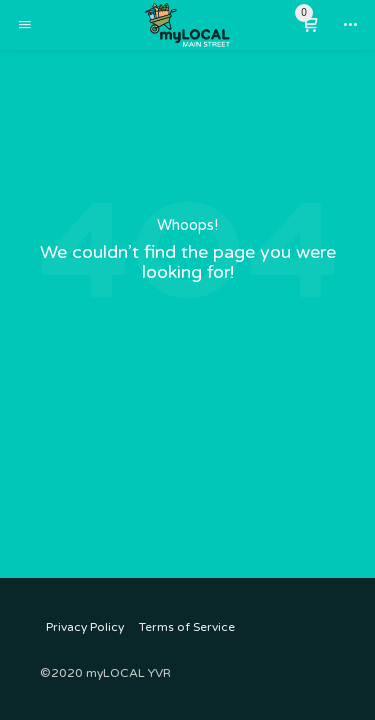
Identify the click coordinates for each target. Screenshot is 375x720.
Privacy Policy (85, 627)
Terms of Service (187, 627)
